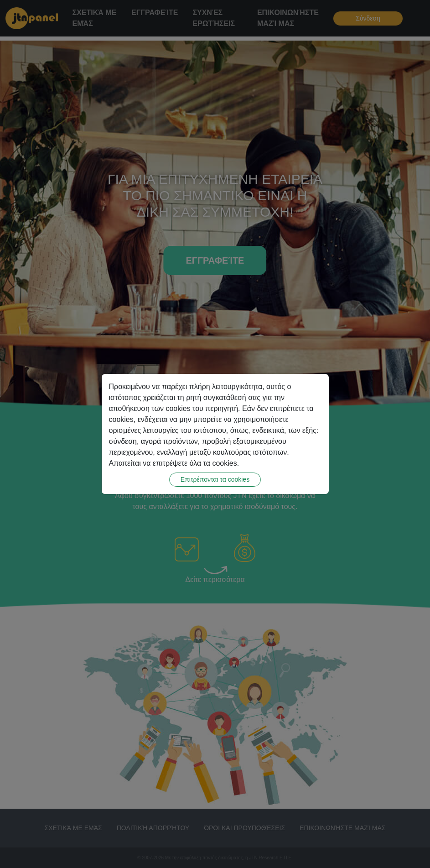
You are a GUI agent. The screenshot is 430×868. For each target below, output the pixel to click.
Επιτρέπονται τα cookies (215, 479)
